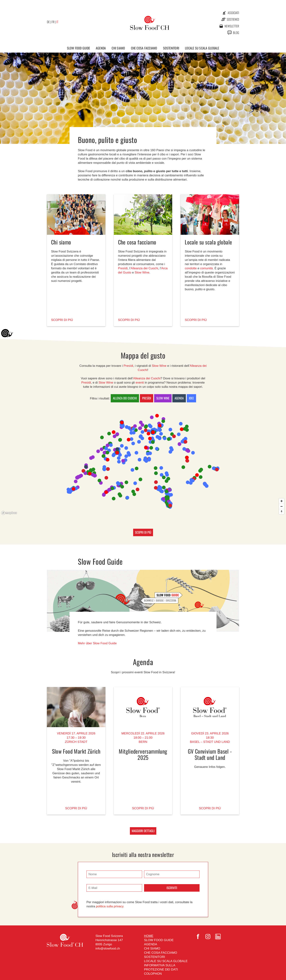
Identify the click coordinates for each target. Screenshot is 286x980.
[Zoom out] (282, 506)
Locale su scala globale (202, 48)
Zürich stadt (76, 742)
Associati (233, 13)
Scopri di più (76, 808)
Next (280, 98)
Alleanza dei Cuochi (144, 268)
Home (149, 936)
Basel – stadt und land (210, 742)
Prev (6, 98)
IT (57, 22)
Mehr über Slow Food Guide (97, 643)
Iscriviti (172, 888)
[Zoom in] (282, 501)
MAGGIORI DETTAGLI (143, 831)
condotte (191, 268)
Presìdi (123, 268)
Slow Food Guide (79, 48)
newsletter (232, 26)
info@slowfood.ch (108, 949)
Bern (143, 742)
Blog (236, 33)
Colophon (153, 974)
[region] (143, 461)
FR (53, 22)
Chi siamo (118, 48)
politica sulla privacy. (110, 906)
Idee (191, 398)
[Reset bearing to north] (282, 512)
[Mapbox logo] (9, 513)
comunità (206, 268)
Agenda (101, 48)
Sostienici (233, 19)
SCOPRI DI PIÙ (62, 320)
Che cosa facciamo (144, 48)
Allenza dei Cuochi (125, 398)
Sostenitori (171, 48)
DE (48, 22)
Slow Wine (142, 272)
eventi (140, 383)
